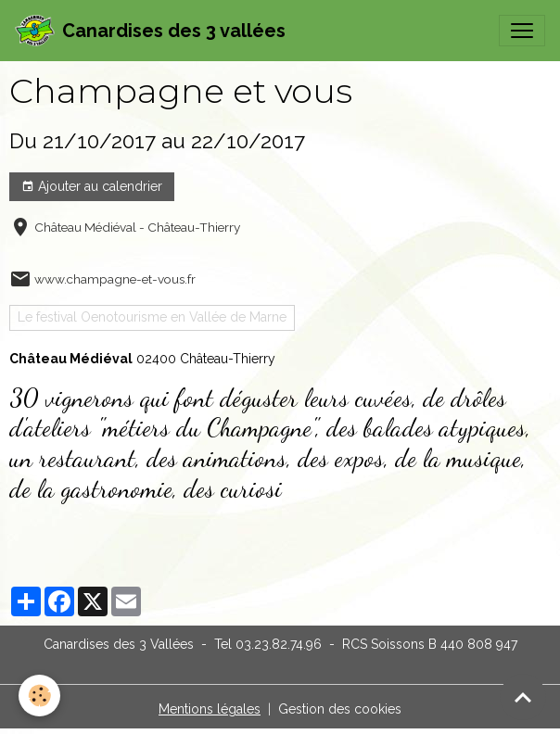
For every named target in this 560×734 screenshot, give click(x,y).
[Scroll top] (523, 697)
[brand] (150, 31)
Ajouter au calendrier (92, 187)
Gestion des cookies (340, 709)
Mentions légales (210, 709)
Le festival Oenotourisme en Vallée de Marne (152, 317)
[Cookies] (39, 696)
